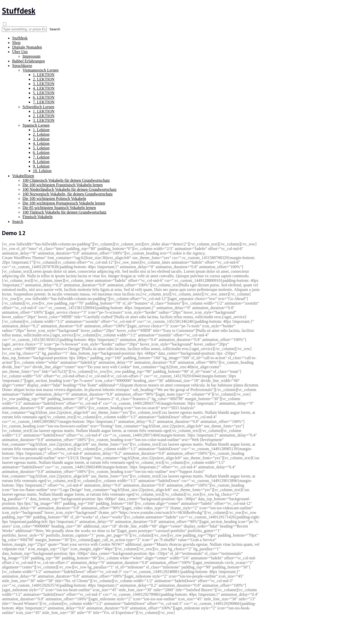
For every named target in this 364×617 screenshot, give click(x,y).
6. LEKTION (44, 97)
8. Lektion (41, 162)
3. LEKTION (44, 84)
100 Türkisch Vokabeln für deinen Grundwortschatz (64, 212)
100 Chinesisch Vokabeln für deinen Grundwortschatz (66, 180)
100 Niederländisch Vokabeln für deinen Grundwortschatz (70, 189)
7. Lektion (41, 157)
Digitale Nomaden (27, 47)
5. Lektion (41, 148)
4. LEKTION (44, 88)
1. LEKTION (44, 75)
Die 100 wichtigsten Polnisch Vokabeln (54, 199)
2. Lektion (41, 134)
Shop (16, 43)
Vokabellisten (23, 176)
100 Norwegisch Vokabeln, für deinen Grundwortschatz (68, 194)
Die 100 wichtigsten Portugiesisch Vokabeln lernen (64, 203)
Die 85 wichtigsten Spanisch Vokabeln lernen (59, 208)
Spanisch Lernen (36, 125)
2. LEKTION (44, 79)
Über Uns (20, 52)
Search (18, 222)
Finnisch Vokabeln (38, 217)
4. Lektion (41, 143)
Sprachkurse (22, 66)
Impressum (31, 56)
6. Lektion (41, 153)
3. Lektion (41, 139)
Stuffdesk (19, 11)
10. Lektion (42, 171)
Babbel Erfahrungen (28, 61)
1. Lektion (41, 130)
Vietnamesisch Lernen (41, 70)
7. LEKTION (44, 102)
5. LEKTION (44, 93)
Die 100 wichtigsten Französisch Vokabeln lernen (63, 185)
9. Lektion (41, 166)
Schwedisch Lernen (38, 107)
